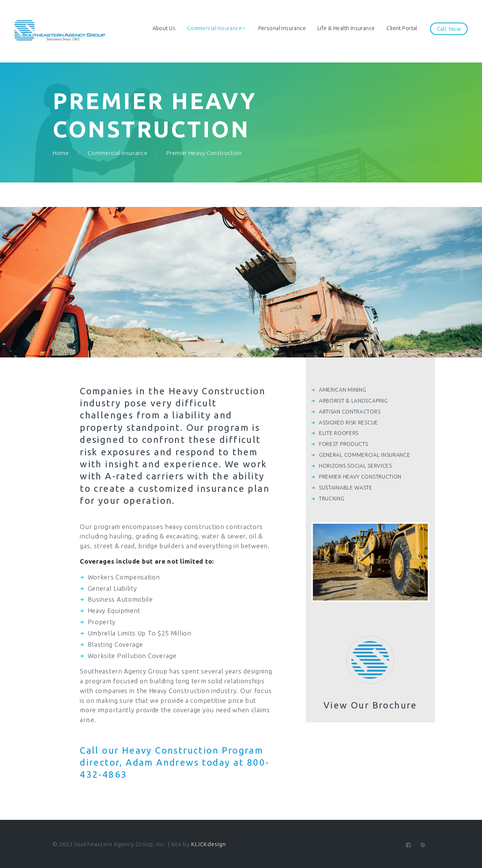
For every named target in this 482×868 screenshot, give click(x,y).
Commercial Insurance (117, 153)
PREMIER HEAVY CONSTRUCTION (360, 477)
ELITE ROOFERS (339, 433)
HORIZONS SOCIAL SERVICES (355, 466)
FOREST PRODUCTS (344, 444)
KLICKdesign (209, 844)
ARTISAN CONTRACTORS (350, 412)
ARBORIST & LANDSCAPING (353, 401)
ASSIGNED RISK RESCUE (349, 423)
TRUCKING (332, 499)
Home (61, 153)
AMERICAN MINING (343, 390)
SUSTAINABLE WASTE (346, 488)
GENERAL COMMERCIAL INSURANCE (365, 455)
